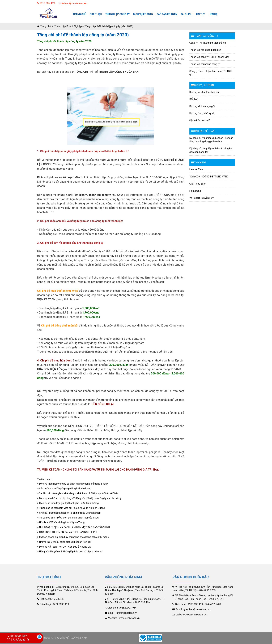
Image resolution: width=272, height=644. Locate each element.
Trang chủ (79, 14)
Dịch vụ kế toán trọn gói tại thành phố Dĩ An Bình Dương (68, 503)
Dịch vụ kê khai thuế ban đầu (205, 92)
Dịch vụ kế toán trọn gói (202, 106)
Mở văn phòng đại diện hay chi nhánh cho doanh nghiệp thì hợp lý (73, 537)
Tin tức (201, 14)
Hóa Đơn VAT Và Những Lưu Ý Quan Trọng (61, 522)
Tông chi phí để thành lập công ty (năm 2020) (109, 26)
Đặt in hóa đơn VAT (200, 120)
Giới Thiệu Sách (198, 184)
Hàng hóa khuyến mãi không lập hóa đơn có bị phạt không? (70, 552)
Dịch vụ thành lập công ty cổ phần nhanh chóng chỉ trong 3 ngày (72, 484)
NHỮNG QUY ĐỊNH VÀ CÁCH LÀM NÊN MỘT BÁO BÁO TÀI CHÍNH (73, 527)
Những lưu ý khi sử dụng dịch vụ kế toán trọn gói (64, 542)
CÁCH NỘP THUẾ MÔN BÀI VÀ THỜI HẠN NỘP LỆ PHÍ (67, 532)
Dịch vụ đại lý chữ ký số (202, 113)
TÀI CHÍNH (186, 14)
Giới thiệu (96, 14)
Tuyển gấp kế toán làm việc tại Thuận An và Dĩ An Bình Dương (71, 508)
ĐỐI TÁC (194, 99)
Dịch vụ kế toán (143, 14)
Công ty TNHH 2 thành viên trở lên (208, 43)
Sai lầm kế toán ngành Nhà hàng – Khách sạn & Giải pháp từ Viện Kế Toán (78, 493)
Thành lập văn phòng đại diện (205, 50)
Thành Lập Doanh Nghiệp (68, 26)
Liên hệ (213, 14)
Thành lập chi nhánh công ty (205, 64)
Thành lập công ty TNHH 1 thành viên (209, 57)
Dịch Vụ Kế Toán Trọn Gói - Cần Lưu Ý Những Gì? (64, 547)
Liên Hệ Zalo (196, 169)
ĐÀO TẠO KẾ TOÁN (167, 14)
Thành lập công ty (118, 14)
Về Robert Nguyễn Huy (202, 198)
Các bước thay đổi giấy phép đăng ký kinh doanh (64, 489)
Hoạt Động (195, 191)
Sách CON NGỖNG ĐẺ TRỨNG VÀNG (209, 177)
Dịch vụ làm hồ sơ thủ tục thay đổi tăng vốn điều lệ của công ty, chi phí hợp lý (79, 498)
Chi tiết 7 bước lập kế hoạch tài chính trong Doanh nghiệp (69, 513)
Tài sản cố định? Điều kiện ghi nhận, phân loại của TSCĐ (68, 518)
